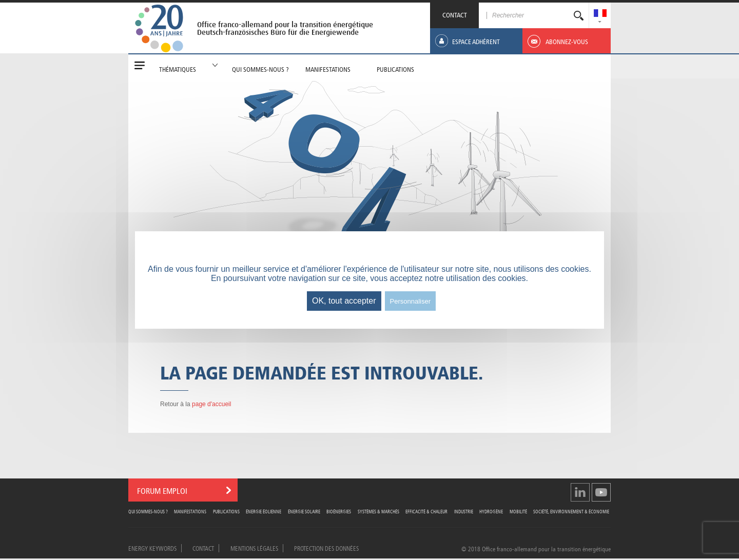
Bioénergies (339, 511)
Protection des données (326, 548)
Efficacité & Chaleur (426, 511)
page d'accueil (211, 404)
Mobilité (518, 511)
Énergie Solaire (304, 511)
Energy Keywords (152, 548)
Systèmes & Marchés (378, 511)
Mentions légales (254, 548)
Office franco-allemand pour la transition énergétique (285, 25)
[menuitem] (600, 14)
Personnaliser (411, 301)
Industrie (464, 511)
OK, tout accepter (344, 301)
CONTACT (455, 14)
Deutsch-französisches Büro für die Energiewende (278, 32)
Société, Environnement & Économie (571, 511)
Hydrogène (491, 511)
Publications (226, 511)
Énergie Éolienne (264, 511)
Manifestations (190, 511)
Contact (203, 548)
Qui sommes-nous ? (148, 511)
